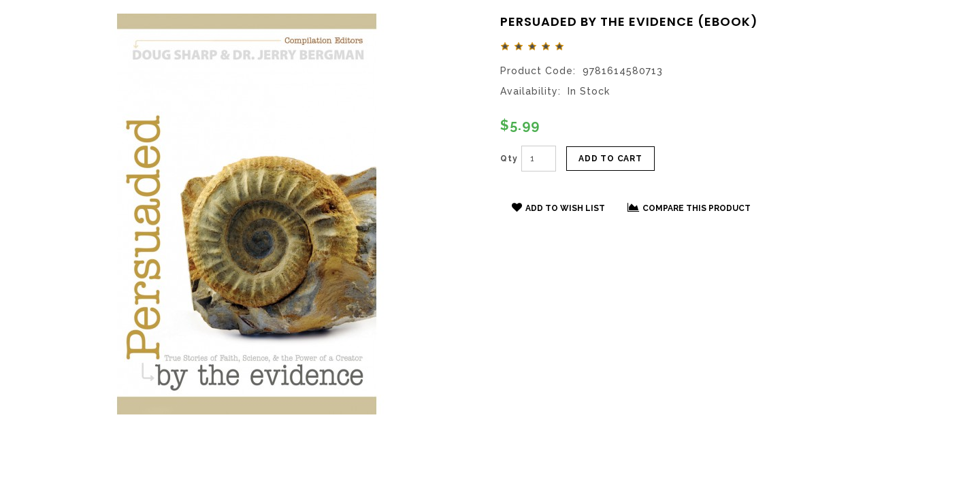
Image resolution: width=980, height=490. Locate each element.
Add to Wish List (558, 208)
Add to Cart (610, 159)
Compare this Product (689, 208)
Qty (509, 159)
